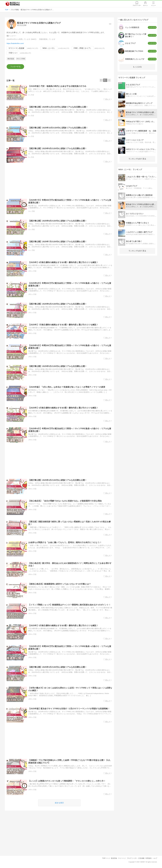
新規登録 (114, 858)
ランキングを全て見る (137, 159)
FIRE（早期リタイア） (83, 48)
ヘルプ (155, 858)
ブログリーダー (132, 858)
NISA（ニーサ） (49, 48)
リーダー (137, 5)
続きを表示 (59, 803)
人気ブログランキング (13, 4)
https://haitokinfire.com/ (15, 43)
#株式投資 (11, 59)
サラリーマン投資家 (16, 48)
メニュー (153, 5)
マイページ (122, 858)
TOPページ (106, 858)
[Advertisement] (59, 181)
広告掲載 (141, 858)
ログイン (145, 5)
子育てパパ (13, 53)
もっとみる (137, 67)
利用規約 (149, 858)
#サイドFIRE (21, 59)
